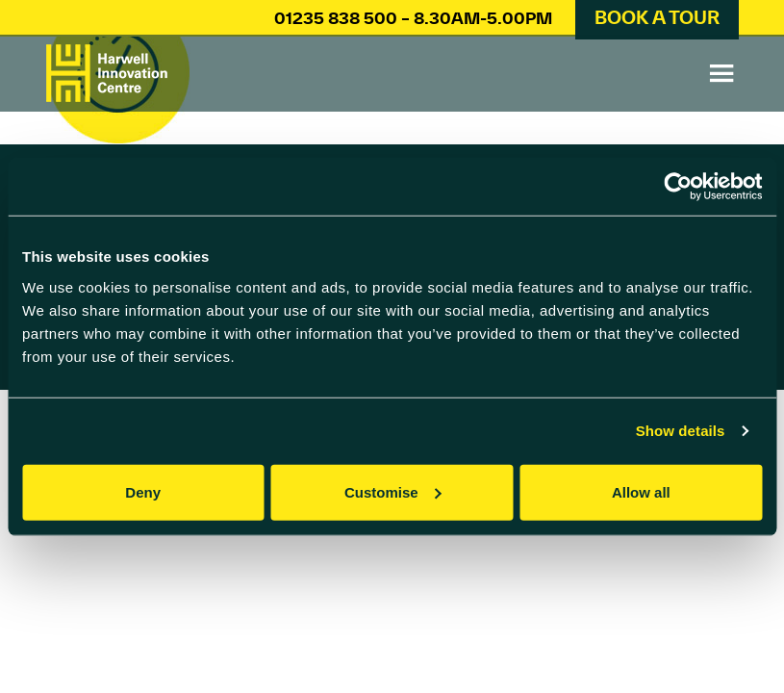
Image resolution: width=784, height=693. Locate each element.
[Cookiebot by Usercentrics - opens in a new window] (678, 187)
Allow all (641, 491)
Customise (393, 491)
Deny (143, 491)
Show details (681, 431)
